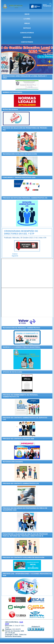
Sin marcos (27, 273)
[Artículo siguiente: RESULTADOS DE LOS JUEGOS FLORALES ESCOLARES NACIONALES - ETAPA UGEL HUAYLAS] (15, 256)
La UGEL (27, 19)
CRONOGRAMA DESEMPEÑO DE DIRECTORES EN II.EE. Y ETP (21, 232)
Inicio (27, 14)
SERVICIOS (27, 37)
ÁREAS (27, 23)
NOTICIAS (27, 28)
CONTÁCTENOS (27, 42)
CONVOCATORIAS (27, 33)
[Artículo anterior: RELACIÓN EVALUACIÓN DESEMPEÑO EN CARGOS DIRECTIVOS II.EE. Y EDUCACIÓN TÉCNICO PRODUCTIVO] (15, 254)
